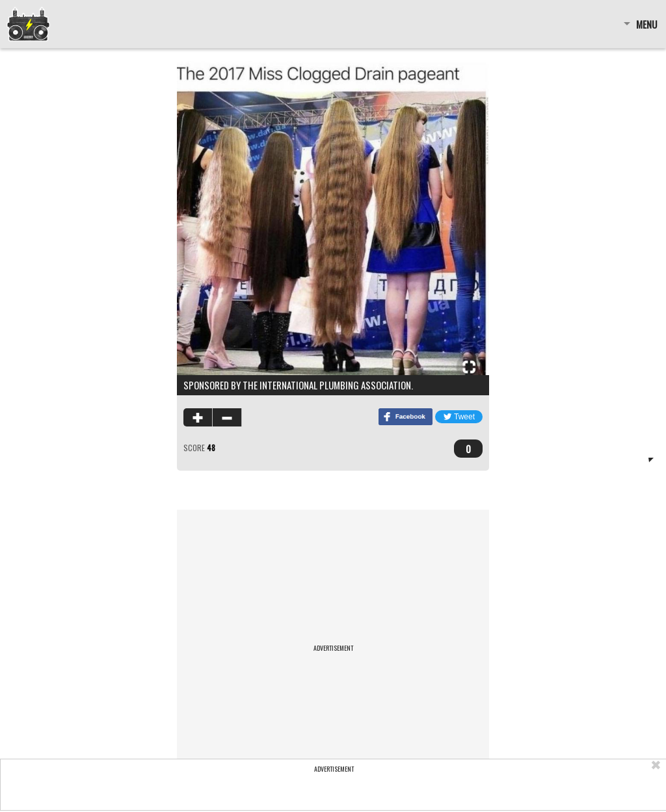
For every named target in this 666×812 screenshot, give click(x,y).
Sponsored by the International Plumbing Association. (298, 385)
